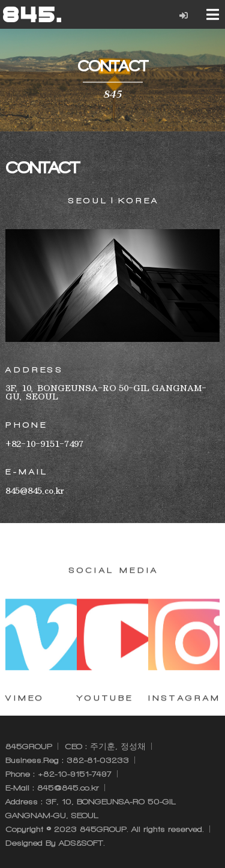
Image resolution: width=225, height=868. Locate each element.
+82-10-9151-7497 (75, 774)
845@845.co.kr (68, 788)
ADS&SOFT (81, 843)
